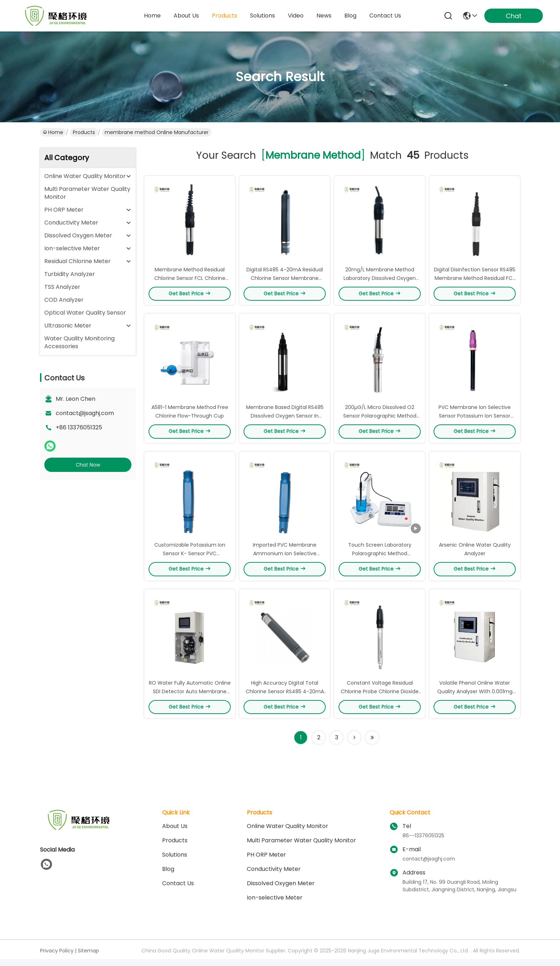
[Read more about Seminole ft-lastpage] (372, 744)
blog (350, 16)
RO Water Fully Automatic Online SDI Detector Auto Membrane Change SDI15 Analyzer (190, 698)
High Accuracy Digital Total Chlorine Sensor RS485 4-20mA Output (285, 698)
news (324, 16)
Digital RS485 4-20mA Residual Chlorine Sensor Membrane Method (285, 280)
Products (84, 132)
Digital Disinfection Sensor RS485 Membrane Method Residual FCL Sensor (475, 280)
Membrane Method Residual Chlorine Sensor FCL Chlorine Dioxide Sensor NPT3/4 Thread (190, 280)
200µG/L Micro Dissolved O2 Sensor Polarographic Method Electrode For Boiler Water (380, 419)
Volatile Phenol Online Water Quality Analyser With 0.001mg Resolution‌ (475, 698)
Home (152, 16)
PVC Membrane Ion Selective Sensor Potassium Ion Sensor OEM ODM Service (475, 419)
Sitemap (88, 957)
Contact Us (178, 890)
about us (186, 16)
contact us (385, 16)
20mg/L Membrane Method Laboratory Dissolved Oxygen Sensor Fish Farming (380, 280)
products (224, 16)
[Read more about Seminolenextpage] (354, 744)
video (296, 16)
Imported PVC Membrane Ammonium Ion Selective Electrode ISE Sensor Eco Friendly (285, 558)
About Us (175, 833)
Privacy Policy (57, 957)
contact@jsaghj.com (85, 413)
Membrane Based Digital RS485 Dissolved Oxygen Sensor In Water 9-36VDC (285, 419)
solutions (262, 16)
